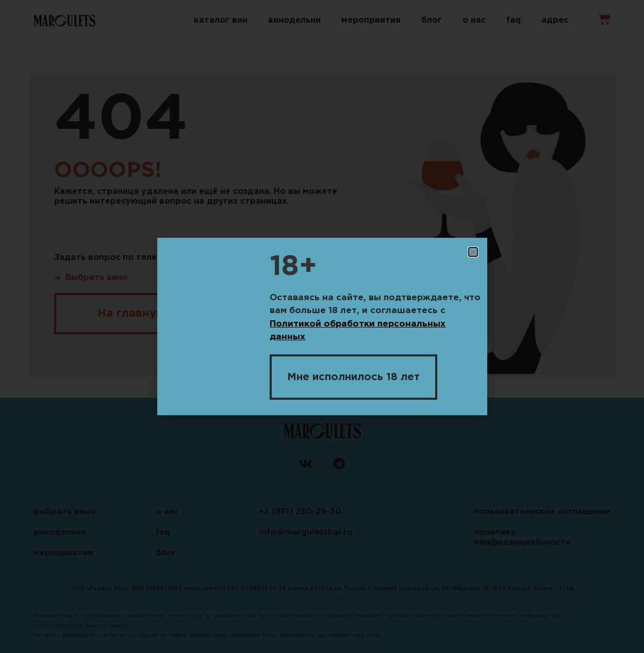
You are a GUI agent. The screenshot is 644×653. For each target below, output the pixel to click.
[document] (322, 326)
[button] (473, 252)
